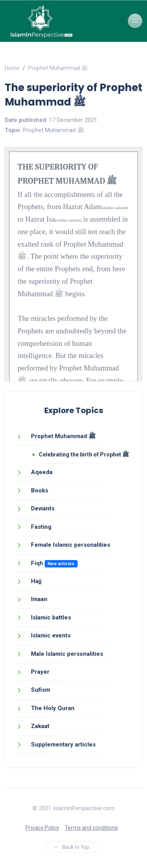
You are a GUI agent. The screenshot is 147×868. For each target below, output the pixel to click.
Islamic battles (51, 617)
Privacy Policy (42, 828)
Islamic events (51, 635)
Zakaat (40, 726)
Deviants (43, 508)
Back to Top (72, 847)
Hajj (36, 581)
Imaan (39, 599)
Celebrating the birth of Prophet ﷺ (84, 455)
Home (12, 68)
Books (40, 490)
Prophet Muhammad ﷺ (58, 68)
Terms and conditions (91, 828)
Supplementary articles (63, 745)
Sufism (41, 690)
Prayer (40, 672)
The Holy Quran (53, 708)
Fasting (41, 527)
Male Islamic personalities (67, 654)
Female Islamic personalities (71, 545)
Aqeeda (42, 472)
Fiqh (37, 563)
